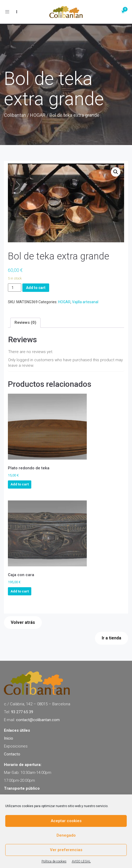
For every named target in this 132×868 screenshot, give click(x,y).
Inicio (9, 738)
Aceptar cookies (66, 821)
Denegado (66, 835)
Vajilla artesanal (85, 302)
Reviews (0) (25, 322)
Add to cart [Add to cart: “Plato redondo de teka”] (20, 484)
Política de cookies (54, 861)
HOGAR (38, 115)
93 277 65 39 (22, 712)
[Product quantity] (15, 288)
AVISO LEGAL (81, 861)
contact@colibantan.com (38, 720)
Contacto (12, 754)
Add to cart (36, 288)
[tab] (25, 323)
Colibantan (15, 115)
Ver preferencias (66, 850)
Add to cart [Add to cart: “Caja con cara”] (20, 591)
